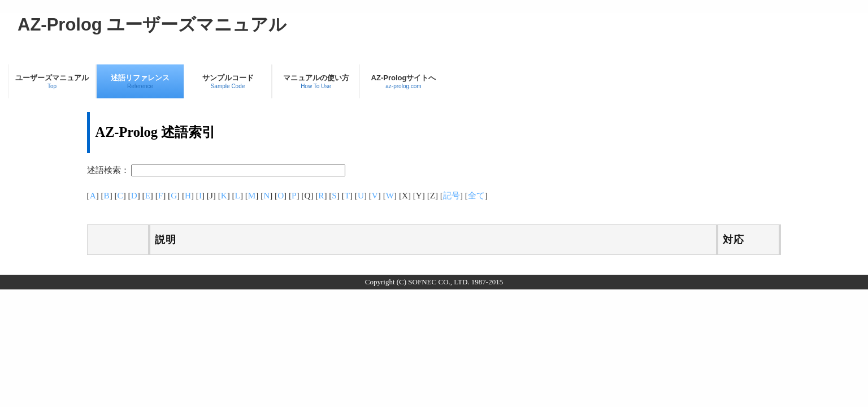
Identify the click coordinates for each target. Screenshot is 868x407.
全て (476, 195)
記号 (452, 195)
